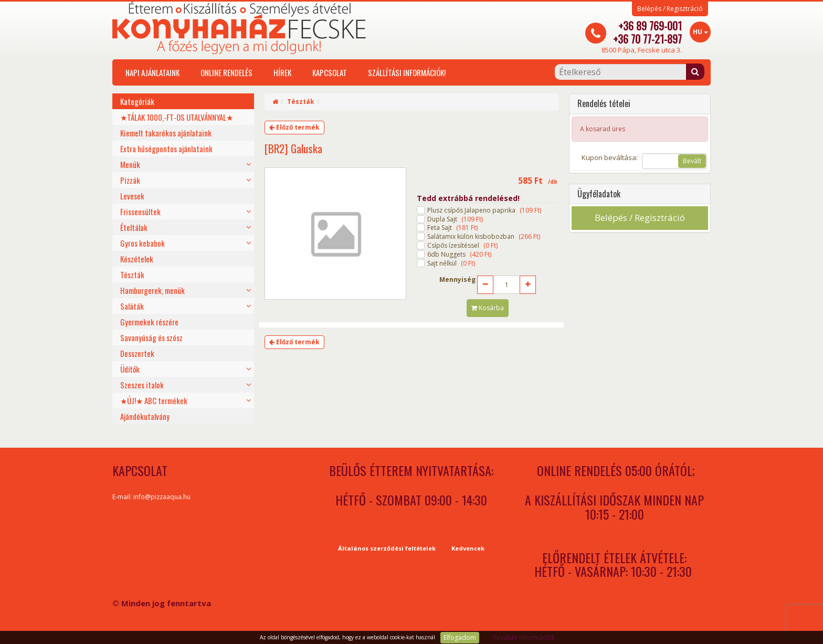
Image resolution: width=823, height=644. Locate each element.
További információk (524, 637)
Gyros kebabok (143, 243)
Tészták (132, 275)
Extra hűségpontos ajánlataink (166, 149)
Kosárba (488, 308)
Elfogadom (460, 637)
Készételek (137, 259)
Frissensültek (140, 212)
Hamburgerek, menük (152, 290)
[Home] (275, 102)
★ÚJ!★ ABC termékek (154, 400)
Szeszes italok (142, 385)
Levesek (132, 196)
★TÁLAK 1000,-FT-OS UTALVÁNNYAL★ (177, 117)
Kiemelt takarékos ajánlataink (166, 133)
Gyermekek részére (149, 322)
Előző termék (294, 127)
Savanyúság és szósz (151, 337)
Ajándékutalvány (145, 416)
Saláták (132, 306)
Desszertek (137, 353)
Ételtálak (134, 227)
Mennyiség (457, 280)
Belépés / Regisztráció (670, 9)
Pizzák (130, 180)
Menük (130, 164)
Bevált (692, 161)
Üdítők (130, 369)
